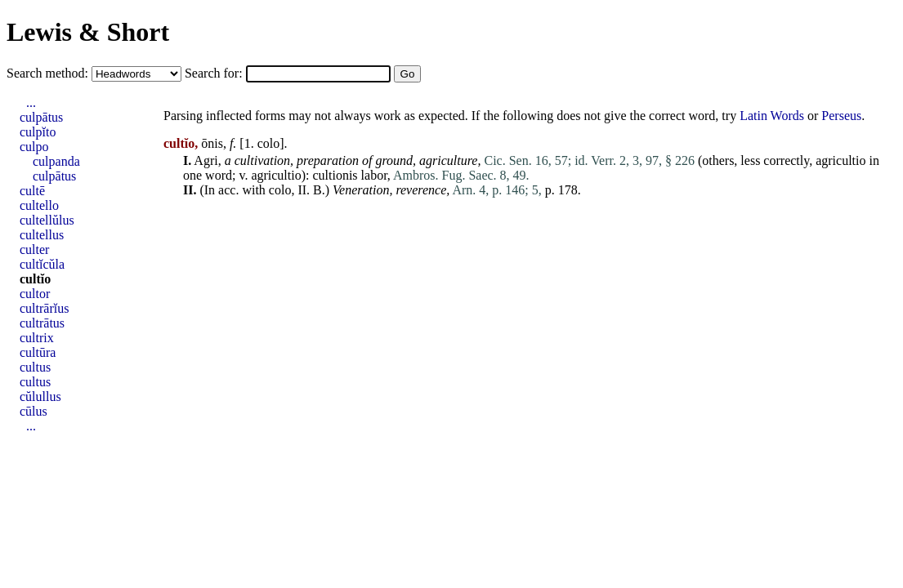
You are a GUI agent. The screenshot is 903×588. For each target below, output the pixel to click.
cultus (35, 367)
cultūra (38, 352)
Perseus (841, 116)
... (31, 102)
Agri (206, 160)
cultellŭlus (47, 220)
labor (374, 175)
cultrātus (42, 323)
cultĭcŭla (42, 264)
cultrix (37, 338)
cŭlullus (40, 396)
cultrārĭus (44, 308)
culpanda (56, 161)
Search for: (215, 73)
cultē (32, 191)
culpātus (41, 117)
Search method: (49, 73)
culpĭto (38, 132)
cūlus (34, 411)
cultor (35, 294)
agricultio (840, 160)
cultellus (42, 235)
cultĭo (35, 279)
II (302, 190)
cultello (39, 205)
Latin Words (772, 116)
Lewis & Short (88, 32)
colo (269, 143)
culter (34, 249)
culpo (34, 147)
